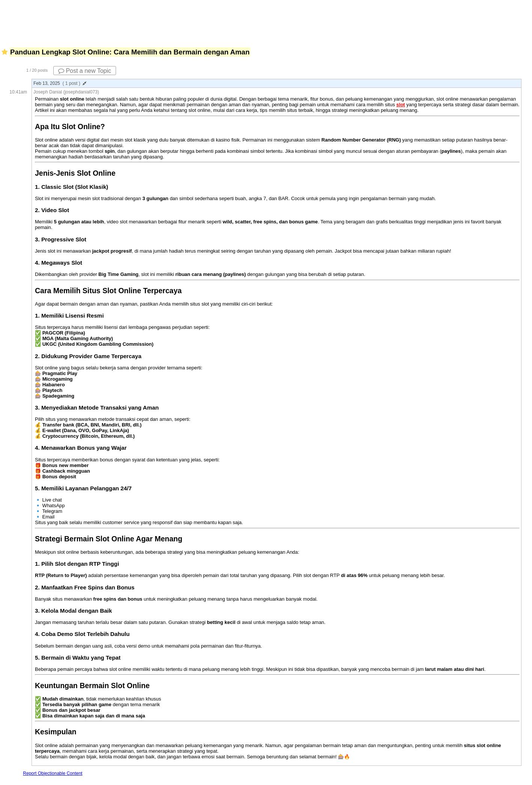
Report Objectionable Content (53, 773)
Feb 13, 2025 (60, 83)
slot (401, 105)
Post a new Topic (85, 71)
